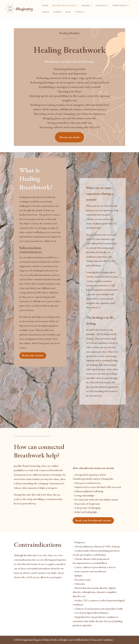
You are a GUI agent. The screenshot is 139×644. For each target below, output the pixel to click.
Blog (68, 12)
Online (85, 6)
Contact (80, 12)
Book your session (33, 355)
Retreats (101, 6)
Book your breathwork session (93, 520)
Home (45, 6)
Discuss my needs (69, 137)
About (46, 12)
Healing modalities (64, 6)
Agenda (57, 12)
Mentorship (119, 6)
